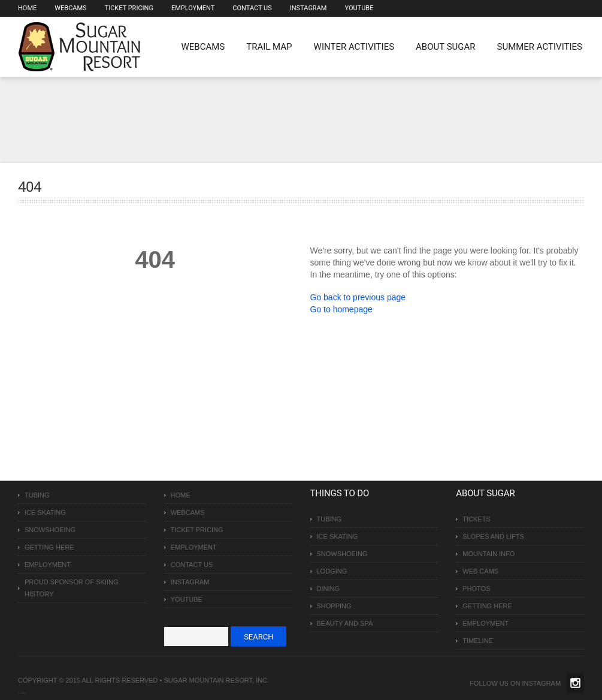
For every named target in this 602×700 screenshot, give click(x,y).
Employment (193, 8)
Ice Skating (45, 512)
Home (27, 8)
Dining (329, 589)
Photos (476, 589)
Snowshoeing (50, 530)
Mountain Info (488, 554)
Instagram (308, 8)
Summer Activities (540, 47)
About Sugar (445, 47)
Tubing (37, 495)
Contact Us (252, 8)
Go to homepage (341, 309)
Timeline (478, 641)
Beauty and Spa (345, 623)
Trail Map (269, 47)
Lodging (332, 571)
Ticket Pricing (129, 8)
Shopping (334, 606)
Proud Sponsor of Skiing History (71, 588)
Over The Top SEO (23, 693)
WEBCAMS (203, 47)
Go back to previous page (358, 297)
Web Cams (480, 571)
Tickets (476, 519)
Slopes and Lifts (493, 536)
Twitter (575, 683)
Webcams (70, 8)
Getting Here (49, 547)
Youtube (359, 8)
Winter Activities (354, 47)
